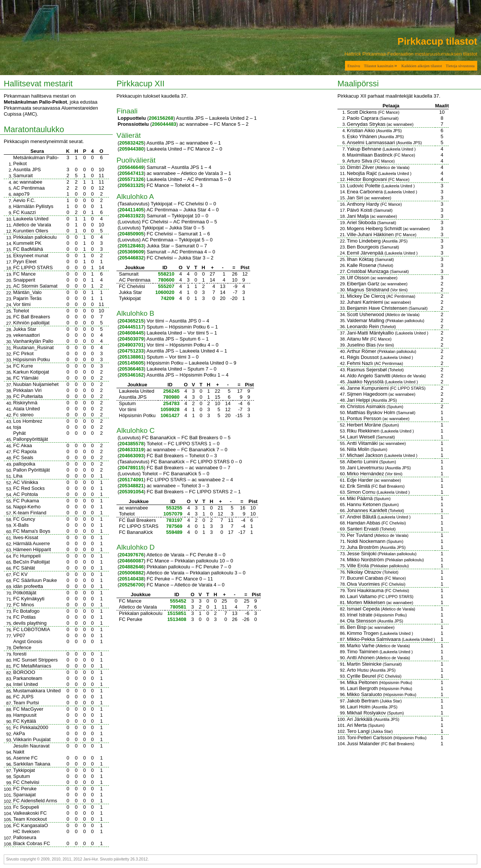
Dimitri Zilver (360, 167)
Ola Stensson (362, 621)
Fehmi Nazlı (360, 363)
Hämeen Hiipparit (32, 549)
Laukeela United (31, 219)
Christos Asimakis (366, 406)
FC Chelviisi (26, 782)
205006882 (131, 573)
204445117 (131, 327)
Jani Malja (358, 216)
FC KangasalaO (31, 825)
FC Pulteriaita (28, 396)
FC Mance (24, 274)
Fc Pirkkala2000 (31, 727)
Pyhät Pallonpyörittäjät (31, 436)
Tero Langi (358, 731)
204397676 (131, 555)
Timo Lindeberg (364, 241)
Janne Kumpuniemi (368, 388)
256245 (171, 391)
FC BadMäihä (28, 249)
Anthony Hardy (363, 204)
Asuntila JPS (27, 170)
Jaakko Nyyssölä (365, 382)
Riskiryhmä (25, 403)
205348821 (131, 486)
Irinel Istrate (360, 615)
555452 (178, 601)
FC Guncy (24, 519)
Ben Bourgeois (363, 247)
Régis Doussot (363, 357)
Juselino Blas (361, 345)
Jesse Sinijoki (362, 554)
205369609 (131, 252)
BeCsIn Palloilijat (32, 562)
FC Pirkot (23, 353)
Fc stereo (23, 415)
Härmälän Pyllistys (33, 206)
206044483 (164, 124)
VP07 (19, 635)
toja (17, 427)
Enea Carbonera (365, 192)
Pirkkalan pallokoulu (35, 237)
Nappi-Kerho (27, 507)
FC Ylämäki (26, 378)
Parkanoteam (28, 678)
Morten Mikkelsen (366, 602)
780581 (178, 607)
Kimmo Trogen (363, 633)
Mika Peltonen (362, 682)
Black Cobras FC (32, 843)
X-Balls (21, 525)
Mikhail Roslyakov (366, 713)
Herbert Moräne (364, 425)
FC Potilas (24, 617)
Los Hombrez (28, 421)
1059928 (170, 409)
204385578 (131, 444)
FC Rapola (25, 451)
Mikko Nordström (365, 560)
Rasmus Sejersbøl (367, 370)
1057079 (173, 514)
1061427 (170, 415)
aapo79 (21, 194)
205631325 (131, 185)
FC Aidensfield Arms (35, 801)
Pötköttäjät (25, 593)
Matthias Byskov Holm (371, 412)
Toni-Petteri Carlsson (370, 738)
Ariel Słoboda (361, 222)
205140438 (131, 579)
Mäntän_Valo (27, 292)
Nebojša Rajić (362, 173)
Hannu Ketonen (364, 504)
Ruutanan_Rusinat (33, 347)
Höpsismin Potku (32, 359)
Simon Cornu (361, 492)
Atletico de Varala (32, 225)
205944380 (131, 149)
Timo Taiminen (363, 652)
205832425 (131, 143)
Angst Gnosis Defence (28, 644)
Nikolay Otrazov (364, 572)
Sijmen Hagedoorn (367, 394)
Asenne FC (25, 758)
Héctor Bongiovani (367, 179)
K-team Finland (30, 513)
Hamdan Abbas (364, 523)
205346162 (131, 375)
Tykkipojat (24, 770)
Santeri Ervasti (363, 529)
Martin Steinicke (364, 664)
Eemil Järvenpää (365, 253)
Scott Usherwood (365, 314)
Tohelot (21, 311)
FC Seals (23, 457)
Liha (18, 476)
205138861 (131, 357)
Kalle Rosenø (362, 265)
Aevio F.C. (24, 200)
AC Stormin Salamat (35, 286)
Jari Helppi (358, 400)
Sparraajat (24, 795)
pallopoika (24, 464)
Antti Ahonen (361, 658)
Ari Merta (357, 725)
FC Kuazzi (24, 212)
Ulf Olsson (358, 278)
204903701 (131, 345)
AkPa (19, 733)
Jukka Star (25, 329)
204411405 (131, 210)
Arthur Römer (362, 351)
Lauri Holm (359, 707)
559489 (174, 532)
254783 (171, 403)
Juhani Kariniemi (365, 302)
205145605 (131, 363)
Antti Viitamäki (362, 443)
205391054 (131, 492)
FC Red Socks (29, 488)
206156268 (161, 118)
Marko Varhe (361, 646)
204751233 (131, 351)
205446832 (131, 258)
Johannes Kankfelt (367, 510)
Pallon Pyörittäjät (32, 470)
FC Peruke (25, 789)
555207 (166, 286)
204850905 (131, 234)
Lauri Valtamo (362, 596)
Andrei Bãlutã (362, 517)
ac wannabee (28, 182)
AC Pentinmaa (29, 188)
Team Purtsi (26, 703)
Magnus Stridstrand (368, 290)
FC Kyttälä (25, 721)
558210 (166, 274)
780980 (171, 397)
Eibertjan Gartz (363, 284)
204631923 (131, 216)
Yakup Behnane (364, 149)
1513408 (177, 619)
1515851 (177, 613)
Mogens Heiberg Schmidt (374, 228)
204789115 (131, 468)
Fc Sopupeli (26, 807)
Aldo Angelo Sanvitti (369, 376)
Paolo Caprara (363, 118)
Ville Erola (358, 566)
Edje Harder (360, 480)
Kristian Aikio (361, 130)
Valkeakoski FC (30, 813)
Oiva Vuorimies (363, 584)
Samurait (23, 176)
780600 (166, 280)
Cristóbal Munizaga (368, 271)
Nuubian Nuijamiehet (36, 384)
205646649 (131, 167)
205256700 (131, 585)
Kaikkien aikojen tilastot (422, 66)
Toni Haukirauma (365, 590)
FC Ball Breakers (32, 317)
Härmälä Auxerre (32, 543)
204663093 (131, 456)
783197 (174, 520)
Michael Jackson (365, 455)
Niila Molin (358, 449)
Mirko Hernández (365, 474)
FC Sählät (24, 568)
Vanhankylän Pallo (33, 341)
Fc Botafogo (26, 611)
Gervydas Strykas (366, 124)
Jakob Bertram (363, 701)
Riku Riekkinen (363, 431)
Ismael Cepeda (363, 609)
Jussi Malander (363, 744)
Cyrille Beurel (361, 676)
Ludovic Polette (364, 186)
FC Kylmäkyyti (29, 599)
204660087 (131, 561)
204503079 (131, 339)
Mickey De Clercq (366, 296)
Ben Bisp (357, 627)
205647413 (131, 173)
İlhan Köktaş (360, 259)
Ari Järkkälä (360, 719)
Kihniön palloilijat (31, 323)
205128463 (131, 246)
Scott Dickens (362, 112)
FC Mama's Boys (32, 531)
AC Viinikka (26, 482)
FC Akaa (23, 445)
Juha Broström (363, 547)
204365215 (131, 321)
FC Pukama (26, 501)
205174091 (131, 480)
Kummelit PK (27, 243)
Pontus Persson (364, 418)
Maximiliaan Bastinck (370, 155)
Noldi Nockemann (366, 541)
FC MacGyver (28, 709)
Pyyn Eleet (25, 261)
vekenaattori (26, 335)
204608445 (131, 333)
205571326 (131, 179)
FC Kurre (23, 366)
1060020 (165, 292)
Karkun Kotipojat (31, 372)
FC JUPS (23, 697)
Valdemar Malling (365, 320)
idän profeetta (28, 586)
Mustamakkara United (37, 691)
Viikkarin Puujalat (32, 739)
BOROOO (24, 672)
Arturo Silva (359, 161)
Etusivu (354, 66)
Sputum (22, 776)
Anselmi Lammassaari (371, 142)
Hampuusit (25, 715)
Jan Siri (355, 198)
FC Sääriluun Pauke (35, 580)
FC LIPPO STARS (33, 267)
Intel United (26, 684)
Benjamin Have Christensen (377, 308)
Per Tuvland (360, 535)
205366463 (131, 369)
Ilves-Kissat (26, 537)
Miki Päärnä (360, 498)
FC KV (20, 574)
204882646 (131, 567)
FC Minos (24, 605)
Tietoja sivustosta (460, 66)
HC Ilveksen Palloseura (26, 834)
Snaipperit (24, 280)
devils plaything (30, 623)
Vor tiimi (22, 304)
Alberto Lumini (362, 462)
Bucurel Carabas (365, 578)
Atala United (26, 409)
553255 (174, 508)
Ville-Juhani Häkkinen (370, 234)
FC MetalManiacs (32, 666)
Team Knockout (30, 819)
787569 (174, 526)
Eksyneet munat (31, 255)
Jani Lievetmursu (365, 468)
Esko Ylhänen (362, 136)
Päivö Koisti (360, 210)
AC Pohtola (26, 494)
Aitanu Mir (358, 339)
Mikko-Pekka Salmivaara (374, 639)
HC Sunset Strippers (36, 660)
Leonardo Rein (363, 326)
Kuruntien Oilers (31, 231)
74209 (168, 298)
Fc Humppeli (27, 556)
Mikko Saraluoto (364, 694)
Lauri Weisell (361, 437)
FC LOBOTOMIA (32, 629)
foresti (20, 654)
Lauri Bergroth (362, 688)
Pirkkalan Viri (27, 390)
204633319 (131, 450)
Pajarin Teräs (27, 298)
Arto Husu (358, 670)
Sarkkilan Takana (32, 764)
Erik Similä (358, 486)
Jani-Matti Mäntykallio (370, 333)
